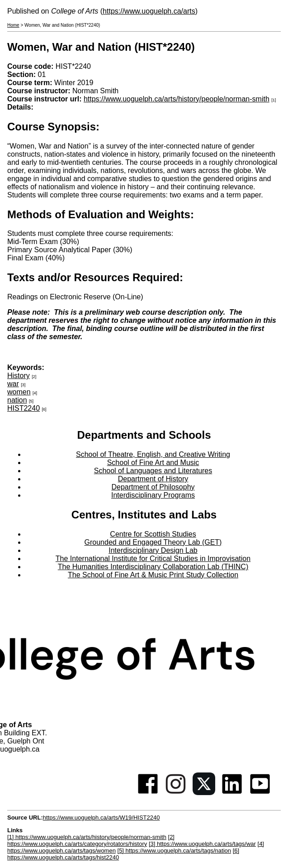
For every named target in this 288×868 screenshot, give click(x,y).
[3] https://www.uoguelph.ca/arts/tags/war (202, 844)
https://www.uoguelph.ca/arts (149, 11)
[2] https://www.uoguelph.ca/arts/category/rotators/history (91, 840)
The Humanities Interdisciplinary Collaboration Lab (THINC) (153, 567)
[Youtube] (260, 793)
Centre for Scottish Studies (153, 534)
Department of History (153, 479)
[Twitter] (204, 793)
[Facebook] (148, 793)
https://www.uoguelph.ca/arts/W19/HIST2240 (102, 818)
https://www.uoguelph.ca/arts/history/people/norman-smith (177, 99)
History (19, 376)
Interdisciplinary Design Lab (153, 550)
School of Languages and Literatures (153, 471)
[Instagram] (176, 793)
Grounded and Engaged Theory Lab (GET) (153, 542)
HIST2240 (24, 408)
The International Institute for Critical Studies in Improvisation (153, 559)
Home (13, 25)
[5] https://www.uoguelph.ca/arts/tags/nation (174, 851)
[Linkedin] (232, 793)
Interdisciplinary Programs (153, 495)
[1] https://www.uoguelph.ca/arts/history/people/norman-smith (87, 837)
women (19, 392)
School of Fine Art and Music (153, 463)
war (13, 384)
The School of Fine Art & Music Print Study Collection (153, 575)
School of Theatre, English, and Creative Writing (153, 454)
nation (17, 400)
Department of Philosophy (153, 487)
